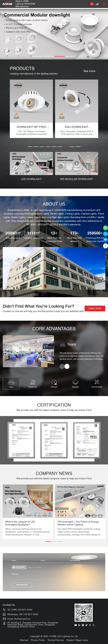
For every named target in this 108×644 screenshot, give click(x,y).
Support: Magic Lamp (77, 640)
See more (91, 71)
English (97, 4)
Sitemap (24, 640)
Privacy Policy (38, 640)
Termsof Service (56, 640)
